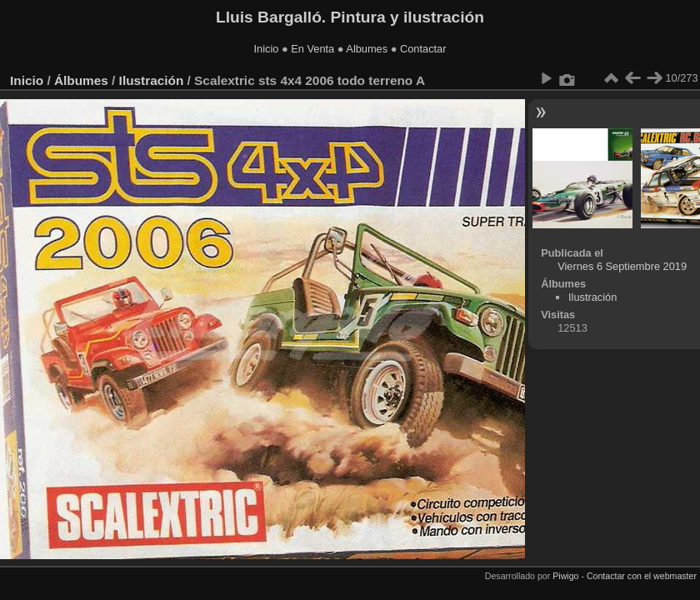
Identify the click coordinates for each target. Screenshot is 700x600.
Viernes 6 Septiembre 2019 (622, 266)
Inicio (267, 49)
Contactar (423, 49)
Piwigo (565, 576)
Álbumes (81, 80)
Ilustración (152, 80)
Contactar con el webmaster (642, 576)
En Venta (312, 49)
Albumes (367, 49)
